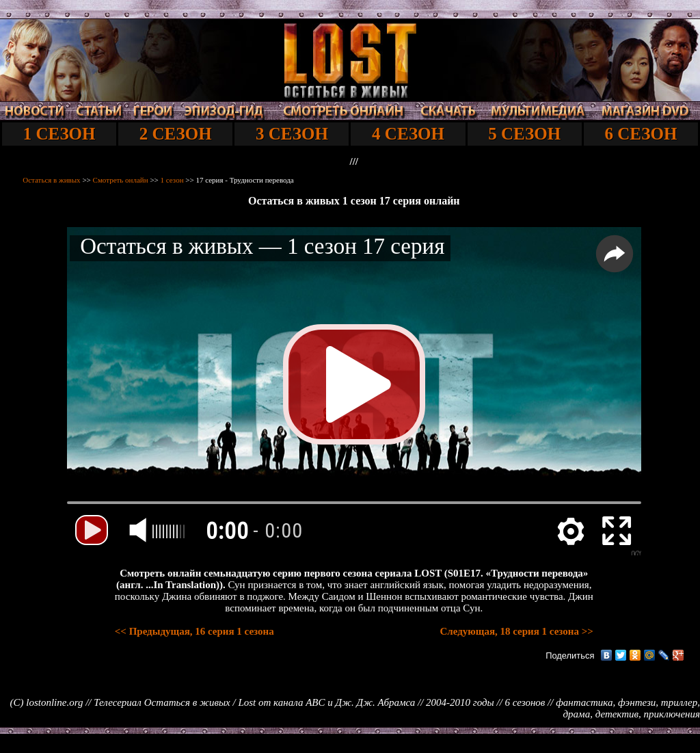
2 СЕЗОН (176, 134)
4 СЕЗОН (408, 134)
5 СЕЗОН (524, 134)
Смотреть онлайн (121, 180)
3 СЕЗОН (292, 134)
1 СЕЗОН (59, 134)
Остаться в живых (51, 180)
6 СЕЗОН (641, 134)
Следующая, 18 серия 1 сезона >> (516, 631)
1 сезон (172, 180)
